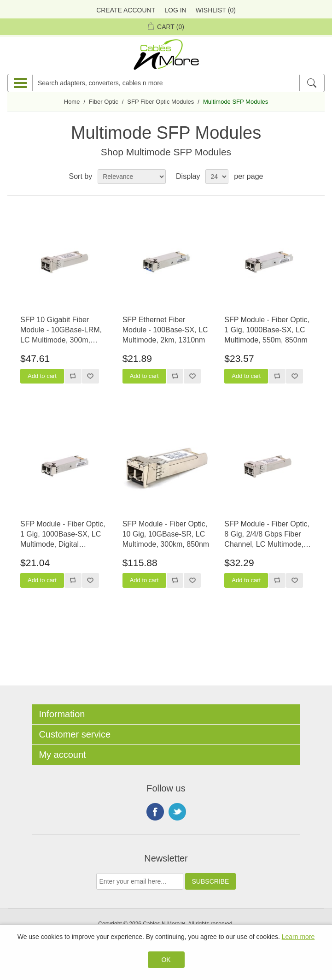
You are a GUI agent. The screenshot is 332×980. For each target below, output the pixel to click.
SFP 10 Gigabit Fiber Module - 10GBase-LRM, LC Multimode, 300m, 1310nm (61, 331)
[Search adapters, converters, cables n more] (166, 83)
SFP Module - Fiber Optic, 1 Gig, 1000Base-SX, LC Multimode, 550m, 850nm (267, 330)
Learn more (298, 937)
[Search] (312, 83)
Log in (175, 10)
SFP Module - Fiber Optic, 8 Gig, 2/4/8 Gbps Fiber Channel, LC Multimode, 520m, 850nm (267, 535)
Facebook (155, 812)
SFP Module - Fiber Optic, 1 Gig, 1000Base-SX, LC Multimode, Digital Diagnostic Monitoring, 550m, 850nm (63, 535)
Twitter (177, 812)
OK (166, 960)
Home (72, 102)
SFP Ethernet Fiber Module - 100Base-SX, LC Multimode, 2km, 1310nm (165, 330)
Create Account (126, 10)
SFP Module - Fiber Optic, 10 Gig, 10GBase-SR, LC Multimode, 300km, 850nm (166, 534)
